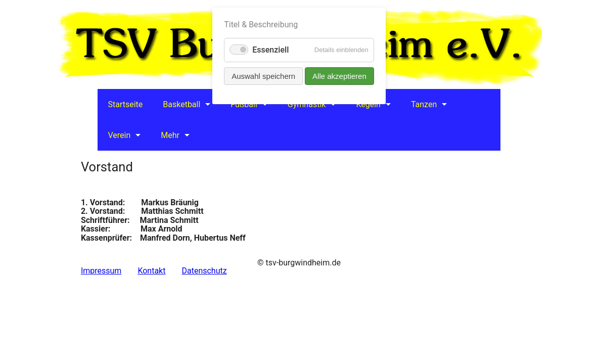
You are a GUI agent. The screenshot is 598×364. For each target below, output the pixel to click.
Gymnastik (307, 104)
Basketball (181, 104)
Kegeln (368, 104)
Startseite (125, 104)
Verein (119, 135)
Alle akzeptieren (339, 76)
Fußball (244, 104)
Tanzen (424, 104)
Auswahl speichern (263, 76)
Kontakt (151, 271)
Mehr (170, 135)
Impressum (101, 271)
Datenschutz (204, 271)
